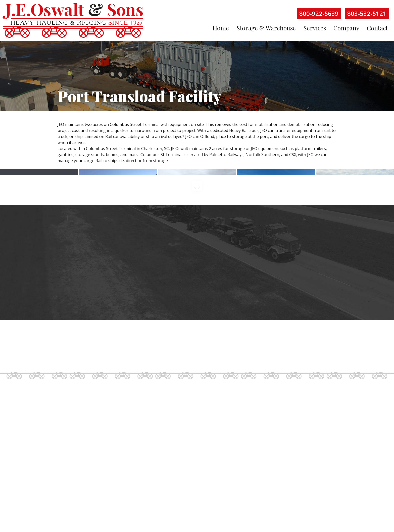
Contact (377, 28)
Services (315, 28)
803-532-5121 (367, 13)
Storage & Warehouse (266, 28)
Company (346, 28)
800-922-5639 (319, 13)
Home (221, 28)
